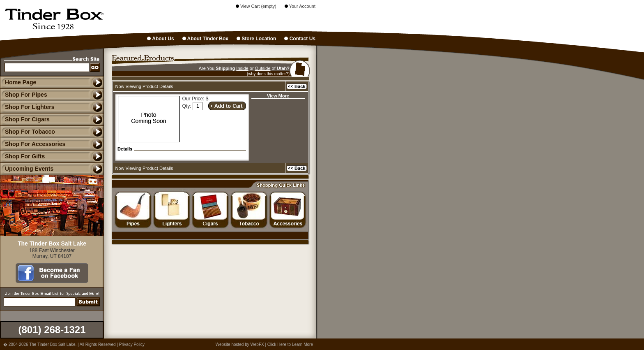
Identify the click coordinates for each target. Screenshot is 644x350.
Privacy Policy (132, 344)
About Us (160, 39)
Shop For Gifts (22, 156)
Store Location (256, 39)
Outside (263, 68)
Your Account (300, 6)
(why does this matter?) (268, 74)
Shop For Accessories (33, 144)
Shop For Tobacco (28, 132)
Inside (242, 68)
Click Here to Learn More (290, 344)
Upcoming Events (27, 169)
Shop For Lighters (27, 107)
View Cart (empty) (256, 6)
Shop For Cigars (25, 119)
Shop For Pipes (24, 95)
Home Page (21, 82)
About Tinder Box (205, 39)
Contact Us (300, 39)
